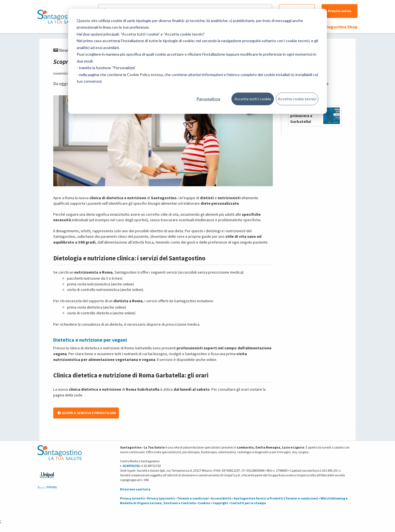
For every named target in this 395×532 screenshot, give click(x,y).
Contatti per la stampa (248, 503)
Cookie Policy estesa (145, 75)
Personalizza (208, 99)
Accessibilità (221, 498)
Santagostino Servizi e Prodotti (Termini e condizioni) (276, 498)
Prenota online (340, 11)
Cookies (204, 503)
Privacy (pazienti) (161, 498)
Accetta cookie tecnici (297, 99)
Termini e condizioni (193, 498)
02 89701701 (131, 466)
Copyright (220, 503)
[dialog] (197, 61)
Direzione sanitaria (135, 489)
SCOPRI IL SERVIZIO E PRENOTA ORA (87, 413)
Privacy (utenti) (132, 498)
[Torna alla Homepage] (58, 17)
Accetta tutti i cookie (253, 99)
